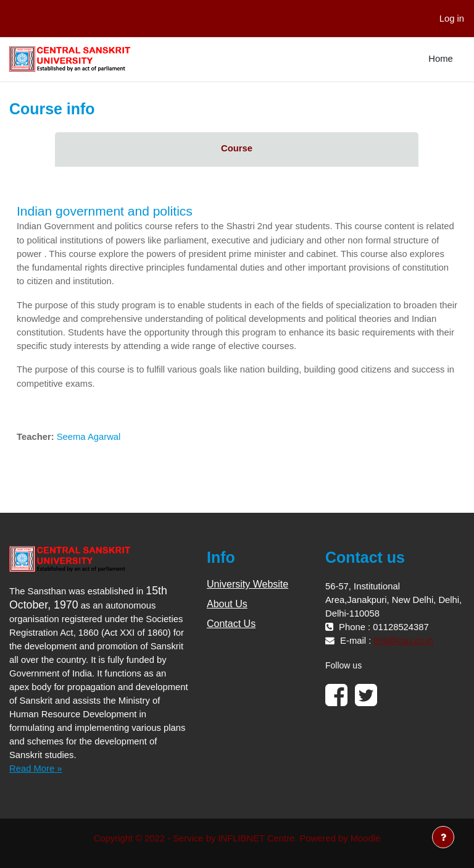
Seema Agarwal (89, 437)
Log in (452, 19)
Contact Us (231, 624)
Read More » (36, 769)
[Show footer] (443, 837)
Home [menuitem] (440, 59)
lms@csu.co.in (403, 641)
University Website (247, 584)
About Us (227, 604)
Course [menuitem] (237, 148)
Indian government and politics (105, 211)
